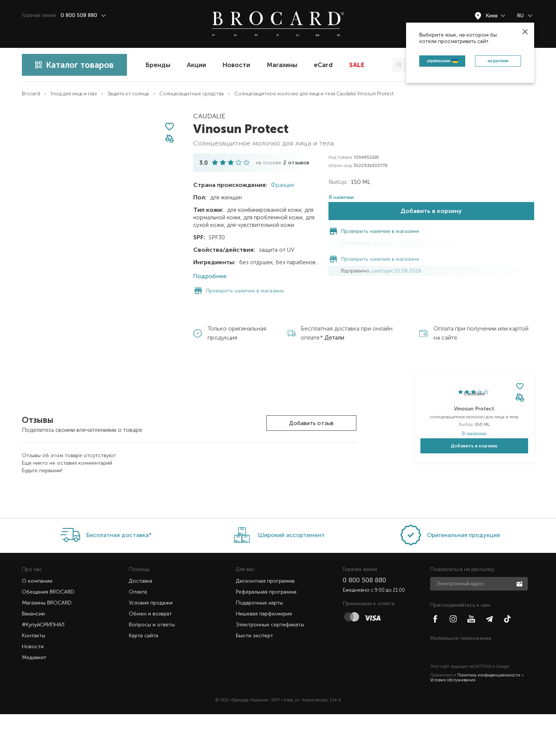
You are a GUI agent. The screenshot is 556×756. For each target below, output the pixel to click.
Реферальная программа (266, 634)
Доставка (141, 623)
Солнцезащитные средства (192, 94)
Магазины (282, 65)
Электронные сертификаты (270, 666)
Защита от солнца (128, 94)
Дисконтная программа (265, 623)
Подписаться (520, 625)
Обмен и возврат (150, 656)
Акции (196, 65)
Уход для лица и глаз (74, 94)
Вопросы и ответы (152, 666)
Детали (334, 310)
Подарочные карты (259, 645)
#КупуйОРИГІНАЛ (43, 666)
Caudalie (209, 116)
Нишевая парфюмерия (264, 656)
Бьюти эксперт (254, 677)
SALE (357, 65)
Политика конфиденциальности (489, 717)
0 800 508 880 (364, 622)
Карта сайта (144, 677)
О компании (37, 623)
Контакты (34, 677)
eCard (323, 65)
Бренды (158, 65)
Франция (282, 185)
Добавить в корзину (431, 234)
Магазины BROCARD (47, 645)
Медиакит (34, 699)
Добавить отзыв (311, 395)
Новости (236, 65)
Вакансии (33, 656)
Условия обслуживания (453, 722)
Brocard (31, 94)
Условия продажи (151, 645)
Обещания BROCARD (48, 634)
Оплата (138, 634)
